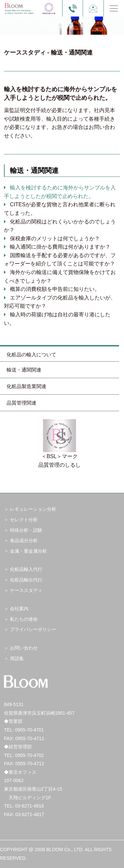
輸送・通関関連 (24, 370)
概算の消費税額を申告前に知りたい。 (55, 289)
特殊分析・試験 (26, 530)
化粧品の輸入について (31, 355)
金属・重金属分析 (28, 551)
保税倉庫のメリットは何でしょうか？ (55, 238)
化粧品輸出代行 (26, 580)
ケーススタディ (26, 590)
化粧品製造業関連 (26, 386)
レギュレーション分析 (33, 509)
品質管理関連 (21, 403)
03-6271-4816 (29, 806)
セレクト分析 (24, 520)
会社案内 (19, 609)
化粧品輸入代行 (26, 569)
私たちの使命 (24, 619)
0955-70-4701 (29, 730)
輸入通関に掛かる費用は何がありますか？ (60, 247)
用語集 (17, 658)
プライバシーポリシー (33, 629)
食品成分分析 (24, 540)
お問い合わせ (24, 648)
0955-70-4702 (29, 755)
